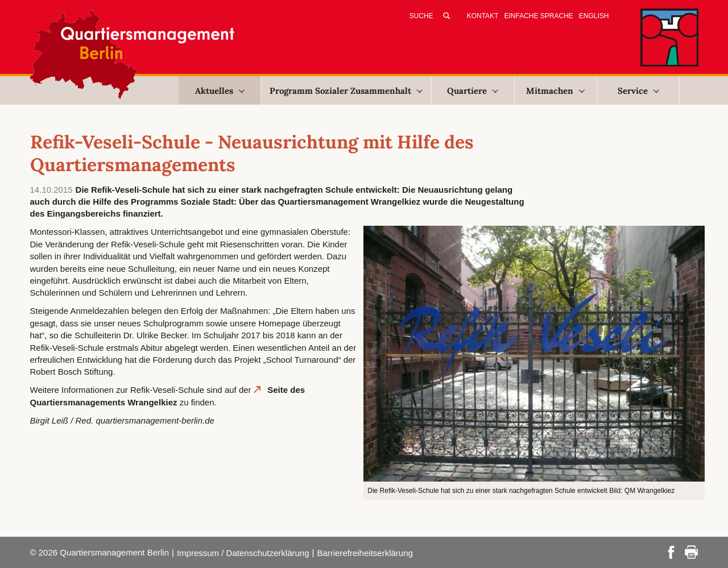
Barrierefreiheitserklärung (365, 553)
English (594, 16)
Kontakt (483, 16)
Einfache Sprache (538, 16)
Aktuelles (220, 91)
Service (638, 91)
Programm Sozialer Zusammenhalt (346, 91)
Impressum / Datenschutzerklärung (243, 553)
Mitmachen (555, 91)
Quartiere (473, 91)
